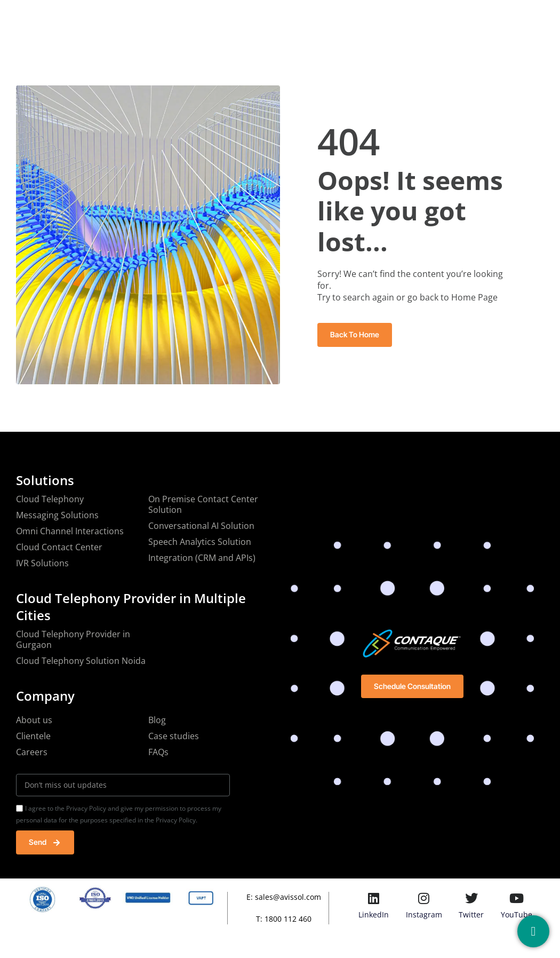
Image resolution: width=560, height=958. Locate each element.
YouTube (517, 915)
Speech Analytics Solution (200, 542)
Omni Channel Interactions (70, 531)
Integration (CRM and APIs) (202, 558)
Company (196, 18)
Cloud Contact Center (59, 547)
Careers (32, 752)
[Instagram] (424, 898)
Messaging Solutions (57, 515)
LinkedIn (374, 915)
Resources (308, 18)
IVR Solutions (42, 563)
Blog (355, 18)
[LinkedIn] (374, 898)
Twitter (471, 915)
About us (34, 720)
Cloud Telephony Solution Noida (81, 661)
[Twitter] (471, 898)
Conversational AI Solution (201, 526)
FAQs (158, 752)
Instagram (424, 915)
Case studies (174, 736)
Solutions (251, 18)
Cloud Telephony (50, 499)
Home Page (474, 297)
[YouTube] (516, 898)
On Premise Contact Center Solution (203, 504)
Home (147, 18)
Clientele (33, 736)
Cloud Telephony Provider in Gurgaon (73, 639)
